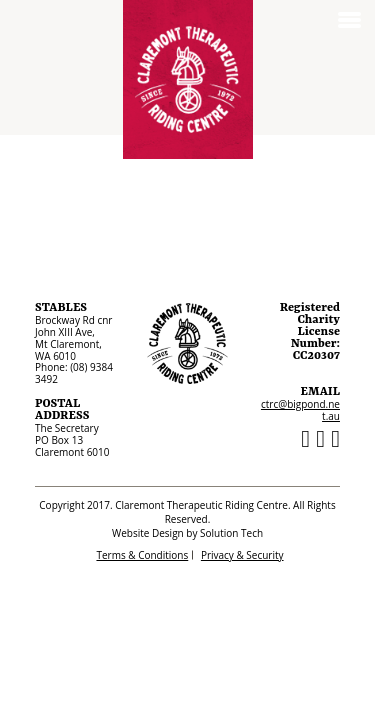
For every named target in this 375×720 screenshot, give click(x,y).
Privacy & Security (242, 555)
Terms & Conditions (142, 555)
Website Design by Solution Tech (187, 533)
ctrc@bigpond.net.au (300, 410)
